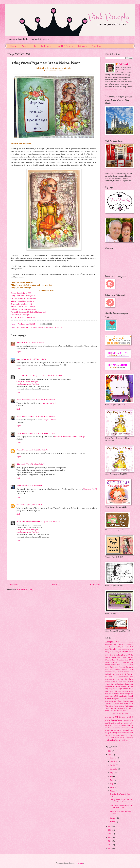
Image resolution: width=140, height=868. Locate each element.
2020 (110, 838)
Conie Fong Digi (119, 655)
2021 (110, 834)
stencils (107, 738)
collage (130, 714)
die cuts (29, 327)
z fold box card (116, 740)
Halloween (114, 667)
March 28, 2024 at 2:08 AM (45, 416)
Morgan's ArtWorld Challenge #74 (23, 317)
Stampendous (128, 701)
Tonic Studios (119, 706)
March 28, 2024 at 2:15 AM (45, 433)
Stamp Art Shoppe (116, 701)
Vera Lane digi (111, 708)
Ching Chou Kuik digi (125, 649)
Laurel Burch (128, 677)
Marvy (125, 682)
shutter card (129, 733)
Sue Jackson (21, 505)
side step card (110, 735)
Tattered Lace (128, 703)
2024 (110, 755)
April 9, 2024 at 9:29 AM (52, 522)
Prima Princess (114, 694)
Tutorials (82, 46)
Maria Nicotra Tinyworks (26, 400)
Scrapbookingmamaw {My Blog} (28, 384)
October (113, 765)
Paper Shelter (123, 689)
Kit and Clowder (110, 677)
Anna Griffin (118, 644)
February (113, 818)
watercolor (129, 738)
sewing (114, 733)
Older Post (95, 585)
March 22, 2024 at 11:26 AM (34, 342)
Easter (107, 662)
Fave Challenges (42, 46)
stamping (129, 735)
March (113, 791)
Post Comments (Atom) (25, 590)
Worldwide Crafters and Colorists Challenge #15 (28, 312)
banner (119, 711)
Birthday (113, 649)
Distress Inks (110, 660)
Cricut (23, 327)
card (114, 713)
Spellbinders (48, 327)
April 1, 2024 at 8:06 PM (35, 505)
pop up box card (111, 730)
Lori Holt (116, 679)
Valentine (129, 706)
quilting (130, 730)
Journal (41, 327)
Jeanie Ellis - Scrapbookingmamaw (29, 376)
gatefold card (110, 723)
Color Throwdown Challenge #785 (23, 298)
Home (13, 46)
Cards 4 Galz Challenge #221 (21, 293)
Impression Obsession (121, 670)
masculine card (127, 728)
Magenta (108, 682)
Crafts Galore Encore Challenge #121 (24, 309)
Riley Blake (109, 696)
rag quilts (108, 733)
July (112, 776)
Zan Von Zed (58, 327)
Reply (19, 352)
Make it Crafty (116, 682)
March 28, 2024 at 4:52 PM (38, 450)
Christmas (124, 652)
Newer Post (13, 585)
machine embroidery (113, 728)
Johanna (20, 342)
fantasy (35, 327)
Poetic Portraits (122, 691)
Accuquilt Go (112, 642)
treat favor (115, 738)
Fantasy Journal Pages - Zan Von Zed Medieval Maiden (121, 801)
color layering (110, 717)
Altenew (124, 642)
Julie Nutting (117, 674)
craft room (126, 717)
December (114, 758)
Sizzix (112, 699)
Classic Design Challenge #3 (21, 315)
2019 (110, 841)
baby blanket (110, 711)
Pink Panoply (124, 64)
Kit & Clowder (127, 674)
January (113, 822)
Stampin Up (109, 703)
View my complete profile (114, 90)
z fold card (125, 740)
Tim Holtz (109, 706)
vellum (122, 738)
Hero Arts (109, 670)
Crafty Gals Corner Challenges (27, 382)
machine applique (127, 725)
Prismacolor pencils (126, 694)
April (112, 787)
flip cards (129, 720)
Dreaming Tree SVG (125, 660)
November (114, 762)
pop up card (121, 730)
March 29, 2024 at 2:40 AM (35, 464)
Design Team (111, 657)
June (112, 780)
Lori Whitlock (127, 679)
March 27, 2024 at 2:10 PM (52, 376)
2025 (110, 751)
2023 (110, 826)
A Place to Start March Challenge (23, 301)
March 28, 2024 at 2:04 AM (45, 400)
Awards (25, 46)
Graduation (124, 665)
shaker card (121, 733)
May (112, 784)
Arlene (19, 486)
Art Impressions (128, 644)
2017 (110, 849)
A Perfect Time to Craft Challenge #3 (24, 307)
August (113, 773)
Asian (127, 647)
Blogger (81, 863)
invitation (127, 723)
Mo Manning (118, 684)
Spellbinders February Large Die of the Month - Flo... (121, 807)
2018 (110, 845)
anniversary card (123, 708)
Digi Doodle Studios (125, 657)
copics (18, 327)
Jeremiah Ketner (123, 672)
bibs (125, 711)
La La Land (120, 677)
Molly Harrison (128, 684)
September (114, 769)
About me (96, 46)
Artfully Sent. (121, 647)
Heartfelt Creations (126, 667)
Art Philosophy (110, 647)
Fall (124, 662)
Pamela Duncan (22, 450)
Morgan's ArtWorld (49, 403)
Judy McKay (21, 359)
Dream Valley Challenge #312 (21, 304)
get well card (119, 723)
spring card (120, 735)
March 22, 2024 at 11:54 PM (36, 359)
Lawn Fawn (109, 679)
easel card (122, 720)
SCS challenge (120, 696)
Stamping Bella (118, 703)
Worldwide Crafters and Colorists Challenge (69, 437)
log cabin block (116, 725)
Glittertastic (21, 464)
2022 (110, 830)
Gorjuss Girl (115, 665)
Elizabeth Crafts (116, 662)
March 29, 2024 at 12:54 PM (32, 486)
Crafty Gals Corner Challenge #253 (23, 296)
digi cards (115, 720)
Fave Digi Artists (64, 46)
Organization (114, 689)
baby (131, 708)
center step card (122, 714)
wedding (108, 740)
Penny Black (113, 691)
